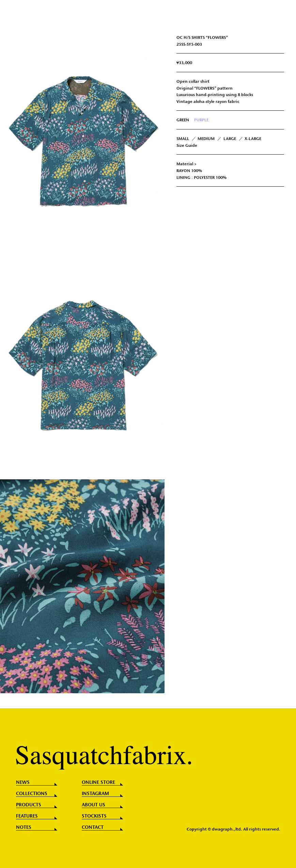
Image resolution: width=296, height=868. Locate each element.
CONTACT (93, 827)
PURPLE (201, 120)
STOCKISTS (94, 816)
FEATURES (27, 816)
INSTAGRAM (95, 794)
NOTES (24, 827)
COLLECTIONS (32, 794)
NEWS (23, 782)
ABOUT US (94, 805)
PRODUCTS (29, 805)
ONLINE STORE (98, 782)
